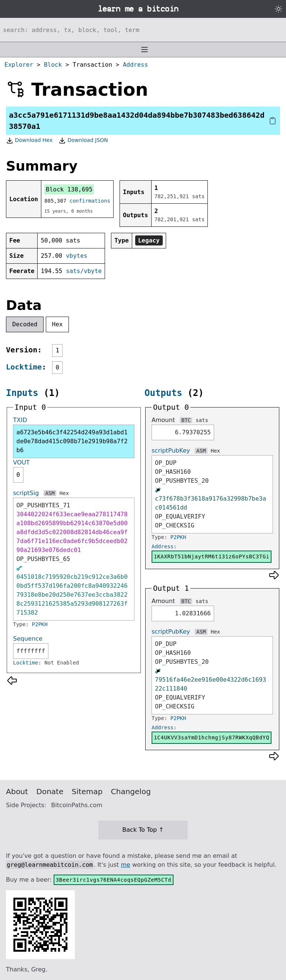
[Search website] (143, 30)
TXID (20, 420)
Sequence (28, 639)
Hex (58, 324)
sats (202, 420)
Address (135, 65)
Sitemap (87, 792)
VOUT (21, 462)
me (125, 865)
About (17, 792)
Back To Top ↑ (143, 830)
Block (53, 65)
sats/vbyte (84, 271)
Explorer (19, 65)
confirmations (90, 201)
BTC (186, 420)
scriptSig (26, 493)
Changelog (131, 792)
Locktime (24, 367)
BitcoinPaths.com (77, 805)
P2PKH (40, 624)
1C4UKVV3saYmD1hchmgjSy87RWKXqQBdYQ (212, 738)
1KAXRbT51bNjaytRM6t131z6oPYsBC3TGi (212, 556)
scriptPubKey (171, 451)
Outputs (163, 393)
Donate (50, 792)
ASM (50, 493)
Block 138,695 (69, 189)
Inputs (22, 393)
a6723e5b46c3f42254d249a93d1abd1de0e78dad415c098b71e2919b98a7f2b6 (72, 441)
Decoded (25, 324)
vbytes (77, 256)
